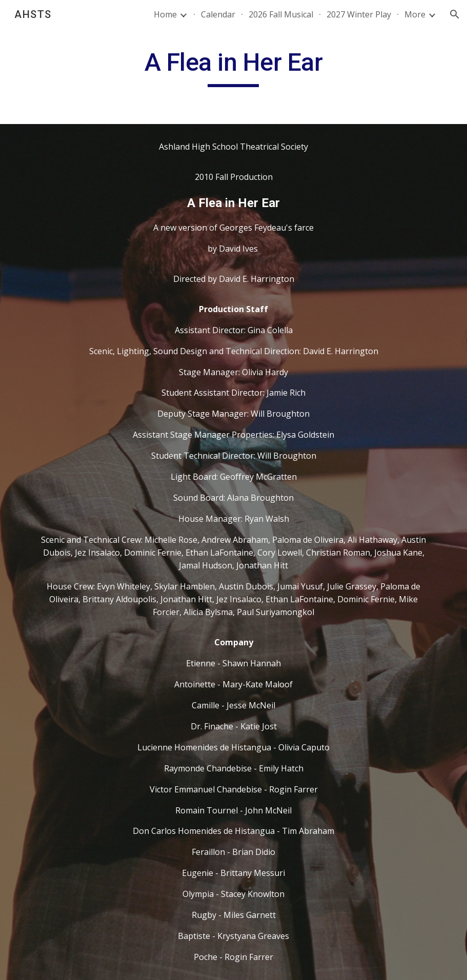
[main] (234, 67)
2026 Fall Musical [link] (281, 14)
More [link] (415, 14)
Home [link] (165, 14)
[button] (455, 14)
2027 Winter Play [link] (359, 14)
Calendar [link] (218, 14)
